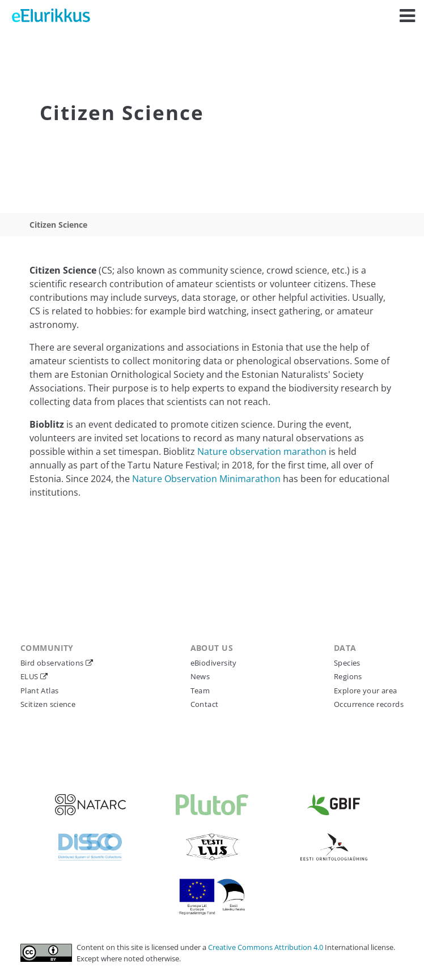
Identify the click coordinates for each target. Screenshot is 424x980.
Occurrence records (369, 704)
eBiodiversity (214, 663)
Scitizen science (48, 704)
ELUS (30, 676)
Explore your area (366, 691)
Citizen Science (58, 225)
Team (200, 691)
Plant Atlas (39, 691)
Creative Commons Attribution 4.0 (266, 947)
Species (347, 663)
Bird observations (53, 663)
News (200, 676)
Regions (348, 676)
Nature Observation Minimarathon (206, 479)
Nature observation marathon (262, 451)
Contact (205, 704)
